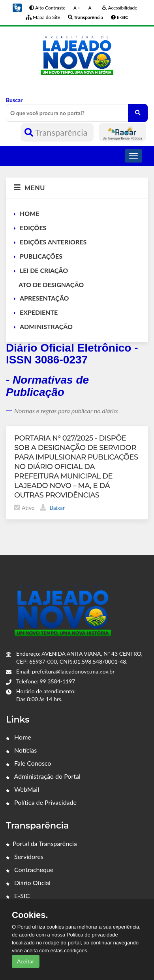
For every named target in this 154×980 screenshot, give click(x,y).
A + (77, 8)
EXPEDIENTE (39, 312)
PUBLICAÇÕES (41, 256)
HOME (30, 213)
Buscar (77, 109)
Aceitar (26, 961)
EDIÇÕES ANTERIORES (53, 242)
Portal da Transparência (41, 843)
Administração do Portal (43, 776)
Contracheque (30, 869)
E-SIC (18, 896)
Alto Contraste (47, 8)
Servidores (25, 856)
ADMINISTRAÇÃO (46, 326)
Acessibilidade (120, 8)
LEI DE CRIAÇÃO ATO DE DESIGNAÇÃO (49, 277)
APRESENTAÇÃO (44, 298)
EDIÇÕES (33, 228)
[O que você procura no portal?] (138, 113)
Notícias (21, 750)
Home (19, 737)
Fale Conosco (28, 763)
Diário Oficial (28, 883)
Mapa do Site (43, 17)
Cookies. (30, 915)
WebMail (23, 789)
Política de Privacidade (41, 802)
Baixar (52, 508)
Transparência (57, 132)
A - (91, 8)
